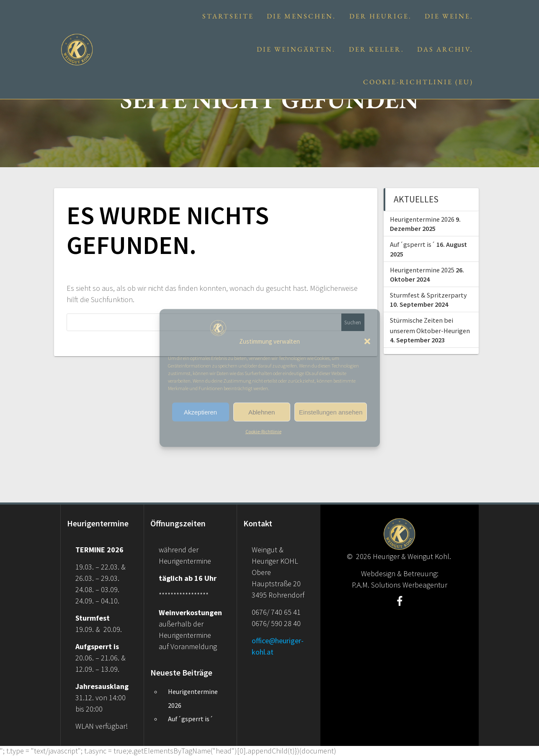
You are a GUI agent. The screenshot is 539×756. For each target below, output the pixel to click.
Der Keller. (377, 49)
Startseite (228, 16)
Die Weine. (449, 16)
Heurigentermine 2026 (422, 219)
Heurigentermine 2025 (422, 270)
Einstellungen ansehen (331, 412)
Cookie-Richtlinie (263, 431)
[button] (367, 341)
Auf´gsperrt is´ (413, 244)
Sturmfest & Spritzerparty (428, 295)
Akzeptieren (200, 412)
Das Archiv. (445, 49)
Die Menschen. (301, 16)
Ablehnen (262, 412)
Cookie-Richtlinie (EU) (418, 82)
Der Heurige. (380, 16)
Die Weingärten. (296, 49)
